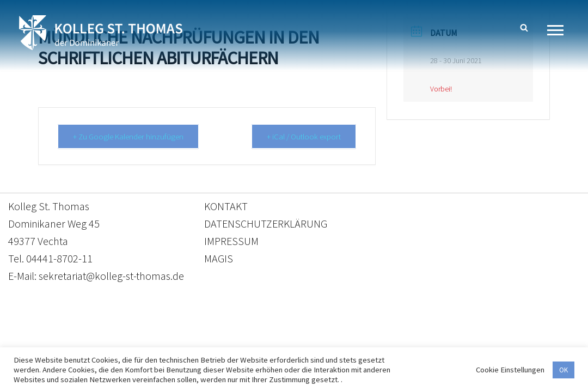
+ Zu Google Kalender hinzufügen (129, 136)
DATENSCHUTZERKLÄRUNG (266, 223)
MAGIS (219, 258)
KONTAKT (226, 206)
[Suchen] (524, 27)
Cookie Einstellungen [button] (510, 370)
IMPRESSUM (231, 241)
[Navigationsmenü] (559, 30)
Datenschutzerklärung (283, 341)
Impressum (383, 341)
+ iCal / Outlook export (303, 136)
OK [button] (563, 370)
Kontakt (191, 341)
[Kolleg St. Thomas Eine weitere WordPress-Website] (101, 33)
